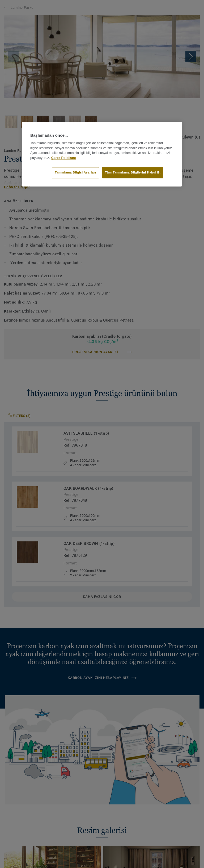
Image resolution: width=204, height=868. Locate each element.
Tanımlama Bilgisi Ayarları (75, 172)
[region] (102, 154)
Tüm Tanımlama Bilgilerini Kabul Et (133, 172)
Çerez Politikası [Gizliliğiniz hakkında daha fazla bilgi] (64, 158)
